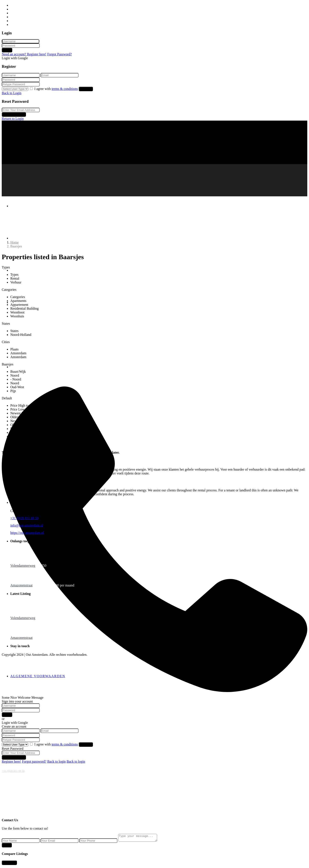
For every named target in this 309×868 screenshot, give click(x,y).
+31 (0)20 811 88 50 (13, 771)
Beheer (15, 17)
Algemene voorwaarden (38, 676)
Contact (16, 25)
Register (86, 89)
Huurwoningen (21, 9)
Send (7, 846)
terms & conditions (65, 89)
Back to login (56, 761)
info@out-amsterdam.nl (27, 525)
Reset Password (14, 114)
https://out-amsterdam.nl (27, 533)
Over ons (17, 21)
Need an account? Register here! (24, 54)
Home (14, 5)
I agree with (57, 89)
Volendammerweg (23, 566)
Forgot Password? (60, 54)
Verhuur (16, 13)
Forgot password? (34, 761)
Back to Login (12, 93)
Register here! (11, 761)
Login (7, 50)
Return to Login (13, 119)
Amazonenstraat (21, 585)
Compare (9, 864)
